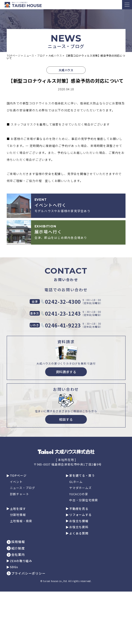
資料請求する (66, 372)
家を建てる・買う (82, 476)
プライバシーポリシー (28, 573)
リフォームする (80, 515)
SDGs (14, 567)
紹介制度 (18, 548)
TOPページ (18, 476)
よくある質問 (79, 533)
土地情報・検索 (21, 521)
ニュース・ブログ (23, 488)
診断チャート (20, 494)
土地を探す (18, 509)
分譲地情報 (18, 515)
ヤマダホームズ (80, 488)
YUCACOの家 (79, 494)
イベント (16, 482)
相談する (66, 419)
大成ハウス (66, 70)
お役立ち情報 (79, 521)
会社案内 (18, 555)
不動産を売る (79, 509)
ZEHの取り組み (21, 561)
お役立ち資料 (79, 527)
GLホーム (76, 482)
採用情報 (18, 542)
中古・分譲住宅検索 (84, 500)
